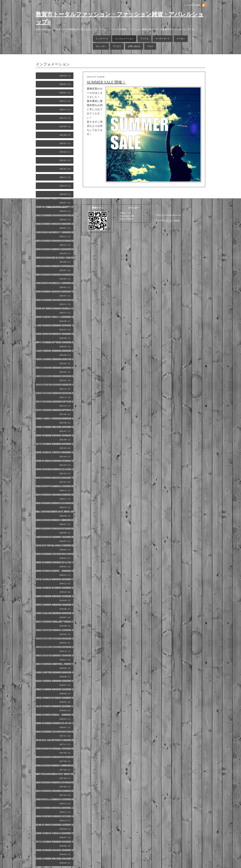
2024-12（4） (66, 177)
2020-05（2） (66, 541)
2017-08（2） (66, 761)
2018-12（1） (66, 651)
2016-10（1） (66, 820)
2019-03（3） (66, 634)
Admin (177, 220)
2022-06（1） (66, 338)
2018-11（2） (66, 660)
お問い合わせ (134, 46)
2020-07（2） (66, 524)
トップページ (102, 39)
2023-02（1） (66, 287)
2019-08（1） (66, 609)
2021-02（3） (66, 473)
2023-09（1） (66, 253)
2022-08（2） (66, 321)
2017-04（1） (66, 778)
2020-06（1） (66, 533)
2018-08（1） (66, 677)
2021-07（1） (66, 431)
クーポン (181, 39)
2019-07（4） (66, 617)
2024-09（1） (66, 194)
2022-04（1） (66, 355)
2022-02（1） (66, 372)
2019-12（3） (66, 583)
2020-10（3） (66, 507)
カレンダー (101, 46)
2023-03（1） (66, 279)
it (162, 215)
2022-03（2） (66, 363)
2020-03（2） (66, 558)
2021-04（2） (66, 456)
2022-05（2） (66, 346)
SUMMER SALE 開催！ (106, 82)
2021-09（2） (66, 414)
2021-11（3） (66, 397)
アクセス (117, 46)
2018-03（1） (66, 719)
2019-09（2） (66, 600)
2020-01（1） (66, 575)
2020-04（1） (66, 550)
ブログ (150, 46)
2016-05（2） (66, 854)
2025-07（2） (66, 143)
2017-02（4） (66, 795)
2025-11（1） (66, 109)
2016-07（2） (66, 837)
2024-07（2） (66, 203)
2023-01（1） (66, 296)
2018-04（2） (66, 710)
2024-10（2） (66, 186)
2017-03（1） (66, 787)
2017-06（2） (66, 770)
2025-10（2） (66, 118)
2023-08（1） (66, 262)
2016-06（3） (66, 846)
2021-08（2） (66, 423)
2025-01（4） (66, 169)
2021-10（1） (66, 406)
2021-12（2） (66, 389)
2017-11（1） (66, 744)
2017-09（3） (66, 753)
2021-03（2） (66, 465)
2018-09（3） (66, 668)
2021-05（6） (66, 448)
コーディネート (163, 39)
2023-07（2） (66, 270)
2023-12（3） (66, 236)
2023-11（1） (66, 245)
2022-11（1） (66, 313)
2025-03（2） (66, 160)
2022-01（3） (66, 380)
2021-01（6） (66, 482)
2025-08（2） (66, 135)
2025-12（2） (66, 101)
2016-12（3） (66, 803)
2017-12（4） (66, 736)
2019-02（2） (66, 643)
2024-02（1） (66, 219)
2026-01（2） (66, 93)
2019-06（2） (66, 626)
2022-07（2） (66, 330)
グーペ (169, 220)
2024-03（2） (66, 211)
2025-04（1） (66, 152)
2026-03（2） (66, 84)
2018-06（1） (66, 693)
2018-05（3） (66, 702)
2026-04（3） (66, 76)
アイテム (144, 39)
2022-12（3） (66, 304)
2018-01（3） (66, 727)
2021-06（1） (66, 440)
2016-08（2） (66, 829)
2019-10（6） (66, 592)
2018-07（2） (66, 685)
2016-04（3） (66, 863)
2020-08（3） (66, 516)
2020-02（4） (66, 567)
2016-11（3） (66, 812)
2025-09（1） (66, 126)
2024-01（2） (66, 228)
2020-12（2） (66, 490)
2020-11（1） (66, 499)
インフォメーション (124, 39)
